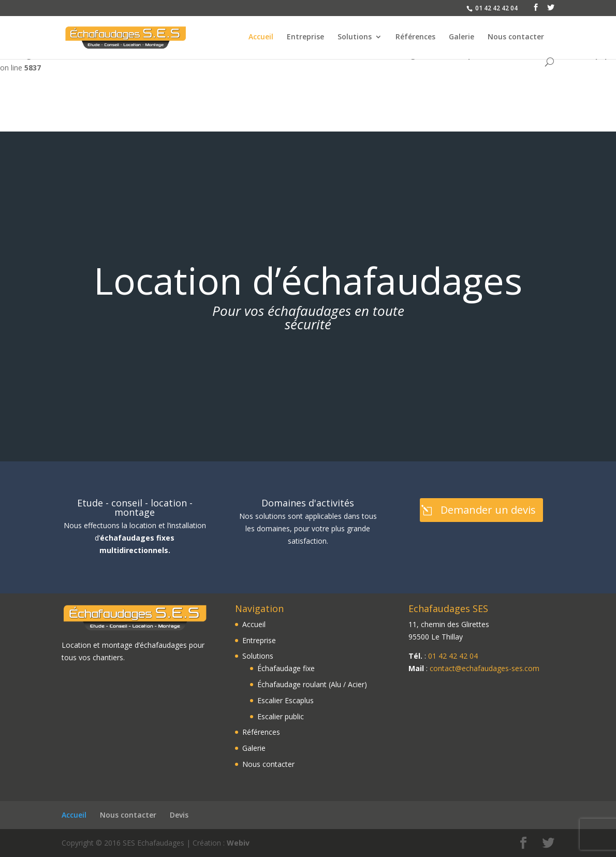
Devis (179, 815)
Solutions (355, 37)
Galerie (461, 37)
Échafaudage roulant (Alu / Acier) (312, 684)
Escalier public (281, 716)
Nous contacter (516, 37)
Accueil (261, 37)
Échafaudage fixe (286, 668)
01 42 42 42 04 (453, 656)
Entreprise (305, 37)
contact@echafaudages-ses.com (485, 668)
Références (415, 37)
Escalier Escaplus (285, 700)
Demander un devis (488, 510)
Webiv (238, 843)
